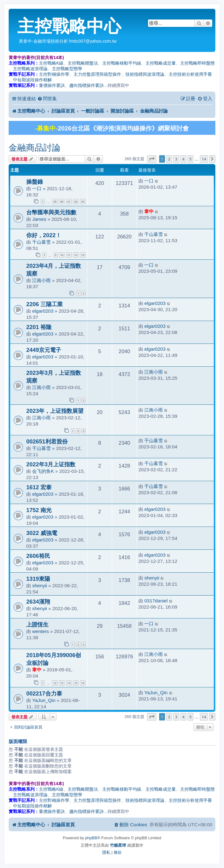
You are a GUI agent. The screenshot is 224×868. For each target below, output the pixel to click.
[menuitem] (47, 99)
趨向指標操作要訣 (87, 85)
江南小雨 (41, 280)
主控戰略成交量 (161, 63)
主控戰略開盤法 (83, 63)
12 (76, 255)
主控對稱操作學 (54, 74)
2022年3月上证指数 (51, 464)
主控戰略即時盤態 (197, 63)
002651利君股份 (47, 441)
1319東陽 (38, 579)
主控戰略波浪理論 (30, 69)
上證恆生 (37, 624)
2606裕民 (38, 556)
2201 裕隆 (39, 327)
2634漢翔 (38, 602)
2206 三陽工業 (44, 304)
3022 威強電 (42, 533)
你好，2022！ (44, 235)
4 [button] (183, 159)
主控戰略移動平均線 (122, 63)
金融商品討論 (35, 148)
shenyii (40, 586)
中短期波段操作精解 (32, 80)
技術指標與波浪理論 (145, 74)
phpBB (91, 838)
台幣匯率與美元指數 (51, 212)
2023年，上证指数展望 (55, 411)
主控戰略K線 (51, 63)
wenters (40, 631)
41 (69, 201)
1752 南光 (39, 510)
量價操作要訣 (52, 85)
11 (69, 255)
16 (83, 683)
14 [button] (204, 159)
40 (62, 201)
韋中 (149, 211)
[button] (152, 159)
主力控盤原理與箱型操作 (97, 74)
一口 (37, 188)
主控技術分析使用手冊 (190, 74)
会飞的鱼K (43, 471)
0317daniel (156, 601)
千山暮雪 (41, 242)
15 (76, 683)
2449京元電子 (44, 350)
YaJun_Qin (44, 700)
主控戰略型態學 (67, 69)
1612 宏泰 (39, 487)
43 (83, 201)
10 (62, 255)
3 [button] (176, 159)
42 (76, 201)
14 (69, 683)
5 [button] (190, 159)
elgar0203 (43, 311)
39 (55, 201)
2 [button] (169, 159)
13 (83, 255)
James (39, 219)
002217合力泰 (44, 693)
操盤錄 (35, 182)
